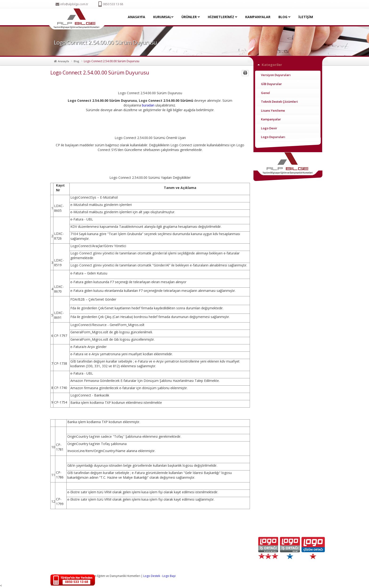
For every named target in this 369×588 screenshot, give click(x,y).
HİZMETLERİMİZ (223, 17)
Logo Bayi (169, 576)
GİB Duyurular (271, 84)
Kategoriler (272, 65)
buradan (148, 105)
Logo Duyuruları (273, 137)
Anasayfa (63, 61)
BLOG (284, 17)
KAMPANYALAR (258, 17)
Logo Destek (152, 576)
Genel (265, 93)
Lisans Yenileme (273, 110)
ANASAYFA (136, 17)
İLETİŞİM (306, 17)
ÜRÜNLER (191, 17)
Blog (76, 61)
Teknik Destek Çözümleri (279, 102)
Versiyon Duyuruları (276, 75)
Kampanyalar (271, 119)
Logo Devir (269, 128)
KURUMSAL (163, 17)
